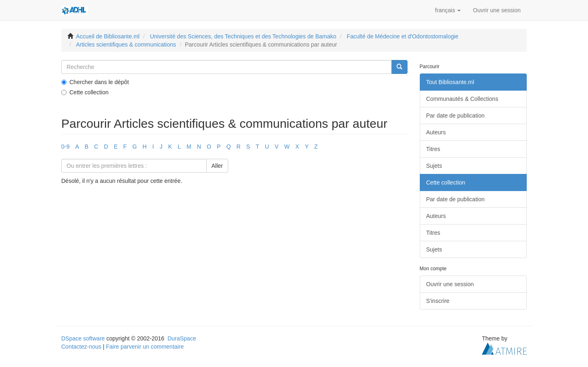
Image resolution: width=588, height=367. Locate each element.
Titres (433, 149)
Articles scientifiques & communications (126, 44)
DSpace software (83, 338)
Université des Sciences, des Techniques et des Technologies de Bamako (243, 36)
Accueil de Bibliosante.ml (108, 36)
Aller (217, 166)
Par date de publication (455, 116)
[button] (448, 10)
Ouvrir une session (450, 284)
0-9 (65, 147)
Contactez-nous (81, 347)
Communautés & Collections (462, 99)
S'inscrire (438, 301)
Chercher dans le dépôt (95, 82)
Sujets (434, 166)
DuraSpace (182, 338)
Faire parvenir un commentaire (145, 347)
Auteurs (436, 132)
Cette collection (85, 92)
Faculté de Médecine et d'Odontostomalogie (403, 36)
